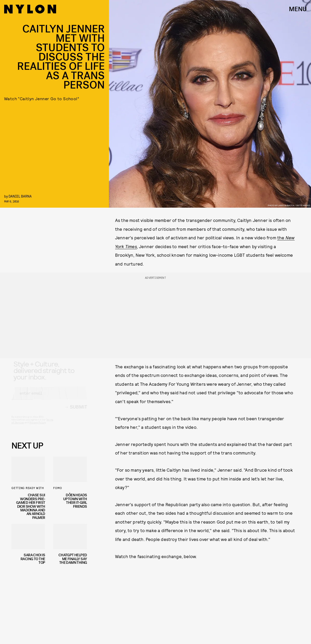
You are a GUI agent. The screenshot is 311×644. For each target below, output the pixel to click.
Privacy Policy (38, 427)
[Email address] (49, 398)
